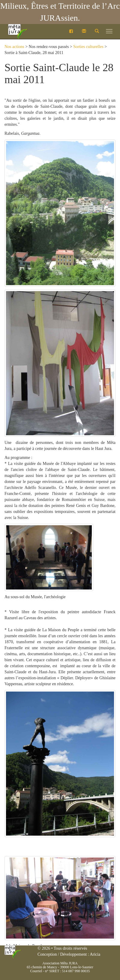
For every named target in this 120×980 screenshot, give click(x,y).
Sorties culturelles (88, 47)
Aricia (95, 954)
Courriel (36, 971)
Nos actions (14, 47)
